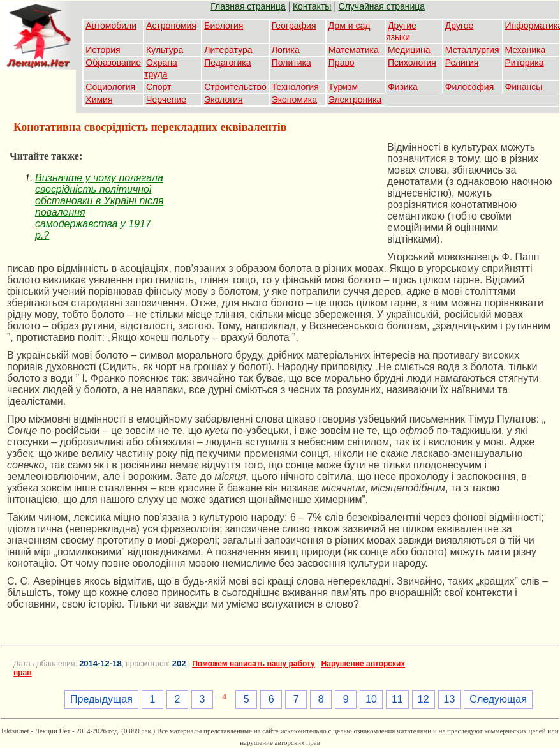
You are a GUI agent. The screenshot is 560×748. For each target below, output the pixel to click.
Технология (295, 87)
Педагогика (227, 63)
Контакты (312, 6)
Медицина (409, 50)
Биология (224, 26)
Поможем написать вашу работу (254, 664)
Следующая (498, 699)
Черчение (166, 100)
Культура (165, 50)
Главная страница (248, 6)
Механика (526, 50)
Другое (459, 26)
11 (397, 699)
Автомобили (111, 26)
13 (450, 699)
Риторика (525, 63)
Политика (291, 63)
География (294, 26)
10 (371, 699)
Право (342, 63)
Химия (99, 100)
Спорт (158, 87)
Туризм (343, 87)
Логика (286, 50)
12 (424, 699)
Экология (223, 100)
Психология (412, 63)
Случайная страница (382, 6)
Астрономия (171, 26)
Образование (113, 63)
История (103, 50)
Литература (228, 50)
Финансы (524, 87)
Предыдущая (101, 699)
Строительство (235, 87)
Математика (354, 50)
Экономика (294, 100)
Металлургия (472, 50)
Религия (462, 63)
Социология (110, 87)
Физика (403, 87)
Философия (469, 87)
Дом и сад (350, 26)
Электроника (355, 100)
